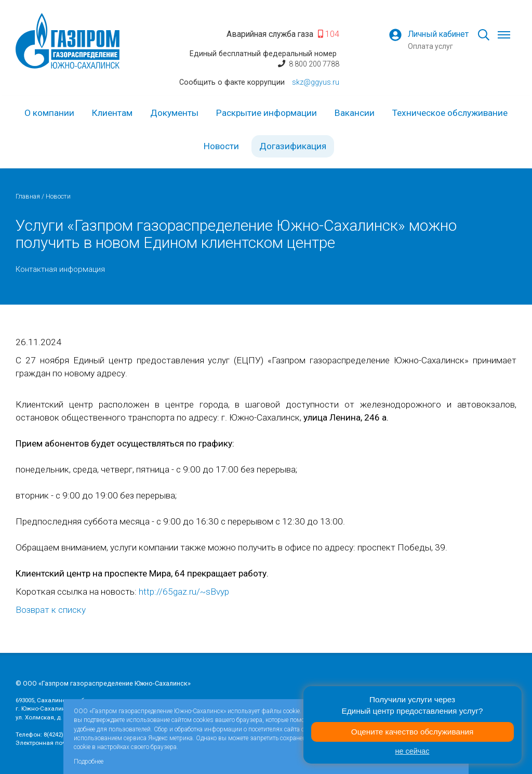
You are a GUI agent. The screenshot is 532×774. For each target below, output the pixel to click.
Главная (28, 196)
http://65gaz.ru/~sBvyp (184, 592)
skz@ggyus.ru (316, 82)
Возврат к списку (51, 610)
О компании (49, 113)
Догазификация (293, 146)
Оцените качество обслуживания (413, 732)
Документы (174, 113)
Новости (221, 146)
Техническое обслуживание (450, 113)
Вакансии (355, 113)
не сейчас (413, 751)
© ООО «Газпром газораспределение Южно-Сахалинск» (103, 683)
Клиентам (112, 113)
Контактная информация (60, 269)
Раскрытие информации (267, 113)
